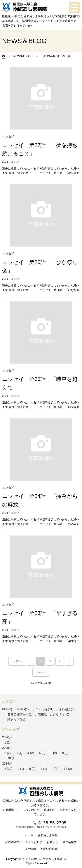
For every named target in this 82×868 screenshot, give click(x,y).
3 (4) (19, 753)
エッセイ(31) (44, 709)
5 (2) (32, 769)
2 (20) (8, 769)
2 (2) (8, 753)
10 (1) (11, 758)
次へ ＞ (41, 672)
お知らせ (52, 842)
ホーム (29, 835)
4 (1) (21, 769)
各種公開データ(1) (20, 714)
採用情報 (30, 849)
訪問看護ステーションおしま (24, 842)
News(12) (24, 709)
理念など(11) (16, 720)
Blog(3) (7, 709)
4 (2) (31, 753)
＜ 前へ (17, 661)
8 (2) (54, 753)
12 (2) (68, 769)
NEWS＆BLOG (23, 56)
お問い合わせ (49, 849)
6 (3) (42, 753)
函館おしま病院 (48, 835)
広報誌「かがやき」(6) (53, 714)
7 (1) (55, 769)
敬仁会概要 (70, 842)
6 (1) (44, 769)
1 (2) (8, 742)
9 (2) (65, 753)
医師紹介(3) (67, 709)
